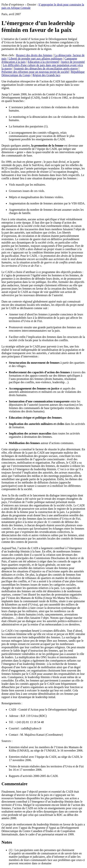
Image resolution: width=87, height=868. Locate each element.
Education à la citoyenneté (43, 62)
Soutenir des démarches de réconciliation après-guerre (46, 68)
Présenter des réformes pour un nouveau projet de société (35, 72)
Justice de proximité (73, 62)
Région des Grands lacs (47, 75)
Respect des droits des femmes (34, 55)
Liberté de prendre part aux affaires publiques (36, 59)
